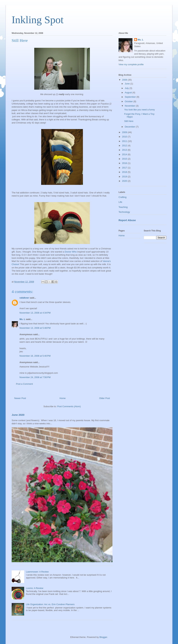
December (130, 127)
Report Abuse (127, 220)
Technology (124, 212)
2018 (125, 172)
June (128, 84)
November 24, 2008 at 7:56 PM (35, 377)
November (130, 106)
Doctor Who (71, 252)
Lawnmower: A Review (37, 572)
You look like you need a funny (139, 110)
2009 (125, 132)
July (127, 88)
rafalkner (24, 298)
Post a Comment (24, 384)
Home (63, 398)
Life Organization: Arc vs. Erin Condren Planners (50, 604)
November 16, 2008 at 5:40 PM (35, 356)
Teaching (123, 207)
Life (120, 202)
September (131, 97)
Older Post (105, 398)
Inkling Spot (38, 20)
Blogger (103, 637)
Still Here (129, 121)
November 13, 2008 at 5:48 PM (35, 328)
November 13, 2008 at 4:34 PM (35, 313)
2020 (125, 181)
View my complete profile (131, 64)
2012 (125, 146)
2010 (125, 137)
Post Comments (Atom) (69, 406)
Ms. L (22, 319)
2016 (125, 163)
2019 (125, 177)
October (129, 101)
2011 (125, 141)
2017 (125, 168)
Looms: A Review (35, 588)
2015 (125, 159)
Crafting (123, 197)
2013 (125, 150)
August (129, 93)
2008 (125, 80)
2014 (125, 154)
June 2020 (18, 415)
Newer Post (20, 398)
